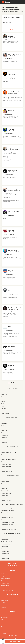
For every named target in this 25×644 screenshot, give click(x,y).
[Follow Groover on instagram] (8, 566)
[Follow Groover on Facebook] (10, 566)
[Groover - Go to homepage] (12, 563)
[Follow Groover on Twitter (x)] (17, 566)
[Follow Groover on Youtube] (12, 566)
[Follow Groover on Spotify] (15, 566)
